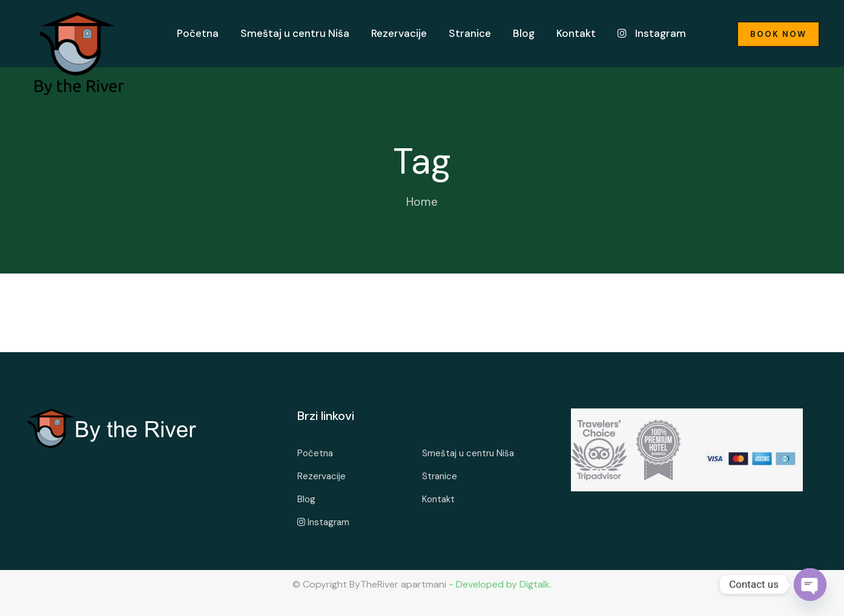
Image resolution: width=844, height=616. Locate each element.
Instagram (652, 33)
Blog (524, 33)
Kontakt (576, 33)
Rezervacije (399, 33)
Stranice (470, 33)
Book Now (778, 34)
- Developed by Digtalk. (499, 584)
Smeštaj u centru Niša (295, 33)
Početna (198, 33)
